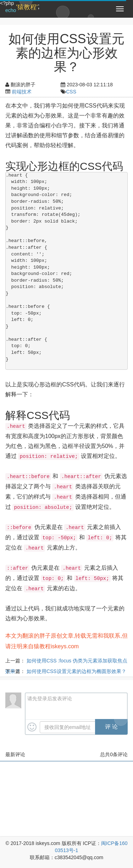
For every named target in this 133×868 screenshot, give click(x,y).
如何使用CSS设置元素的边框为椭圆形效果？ (76, 671)
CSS (71, 92)
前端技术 (22, 92)
